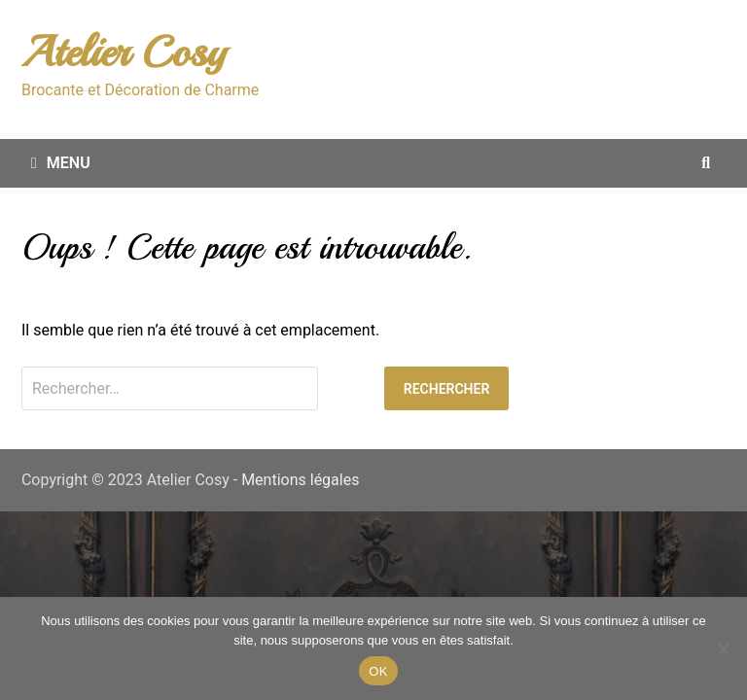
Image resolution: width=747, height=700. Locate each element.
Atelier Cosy (124, 52)
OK (378, 671)
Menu (61, 163)
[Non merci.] (723, 648)
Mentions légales (300, 480)
